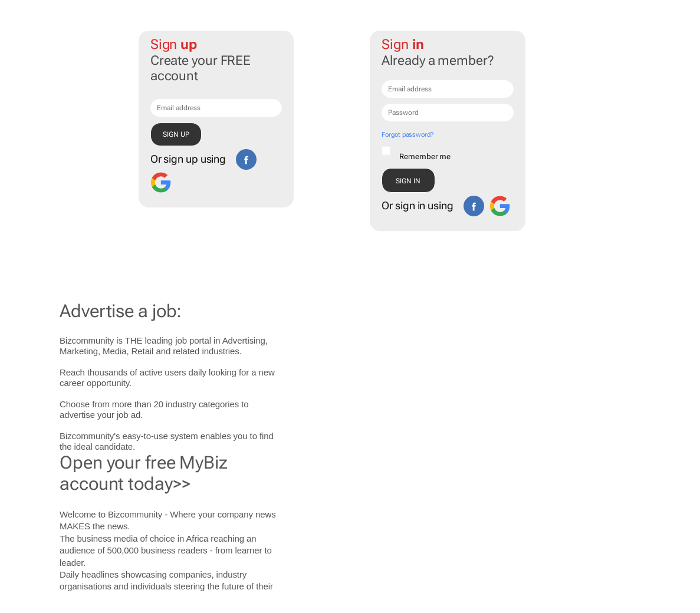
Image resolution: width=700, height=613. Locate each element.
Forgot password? (407, 135)
